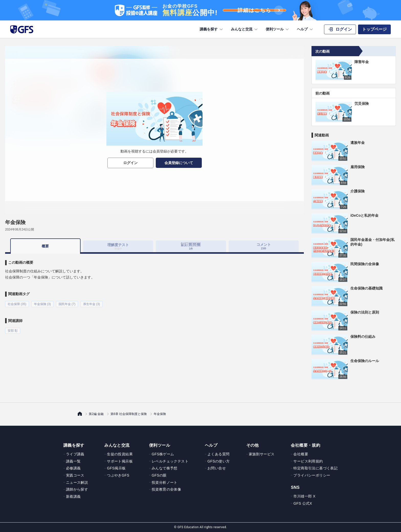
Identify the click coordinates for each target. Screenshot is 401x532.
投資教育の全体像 (166, 489)
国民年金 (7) (67, 304)
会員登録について (179, 163)
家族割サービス (262, 454)
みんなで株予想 (165, 468)
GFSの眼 (159, 475)
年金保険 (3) (42, 304)
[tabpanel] (154, 293)
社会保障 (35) (17, 304)
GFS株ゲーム (163, 454)
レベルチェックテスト (170, 461)
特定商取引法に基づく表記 (315, 468)
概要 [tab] (45, 246)
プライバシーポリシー (312, 475)
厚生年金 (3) (92, 304)
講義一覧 (73, 461)
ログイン (130, 163)
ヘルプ (305, 29)
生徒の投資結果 (120, 454)
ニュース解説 (77, 482)
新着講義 (73, 496)
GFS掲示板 (116, 468)
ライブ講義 (75, 454)
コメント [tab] (264, 246)
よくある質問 (218, 454)
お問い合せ (217, 468)
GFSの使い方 (219, 461)
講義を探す (212, 29)
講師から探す (77, 489)
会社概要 (301, 454)
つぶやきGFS (118, 475)
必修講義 (73, 468)
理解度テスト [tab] (118, 246)
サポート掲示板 (120, 461)
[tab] (191, 246)
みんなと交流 (245, 29)
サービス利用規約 (308, 461)
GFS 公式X (303, 503)
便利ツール (278, 29)
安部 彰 (13, 330)
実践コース (75, 475)
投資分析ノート (165, 482)
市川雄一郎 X (304, 496)
